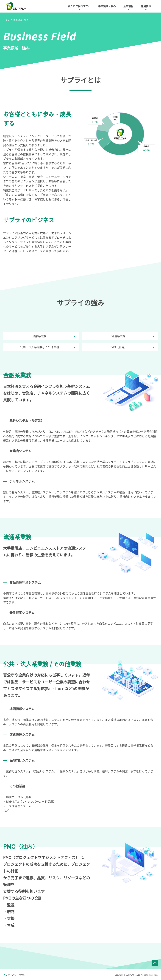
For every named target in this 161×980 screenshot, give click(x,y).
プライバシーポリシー (17, 975)
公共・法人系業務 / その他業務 (40, 347)
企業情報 (128, 6)
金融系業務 (39, 336)
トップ (6, 20)
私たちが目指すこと (79, 6)
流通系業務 (118, 336)
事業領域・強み (107, 6)
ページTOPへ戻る (155, 963)
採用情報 (146, 6)
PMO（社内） (118, 347)
